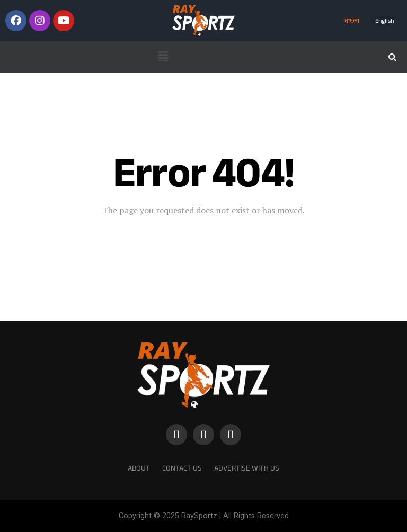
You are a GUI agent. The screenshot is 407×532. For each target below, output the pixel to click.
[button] (163, 57)
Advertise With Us (247, 468)
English (384, 21)
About (139, 468)
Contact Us (182, 468)
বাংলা (352, 21)
